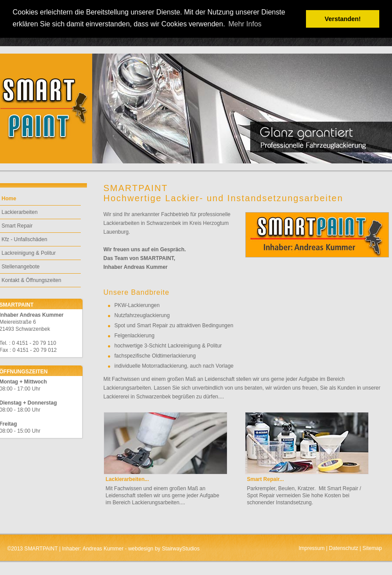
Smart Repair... (266, 479)
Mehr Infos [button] (245, 24)
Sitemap (372, 548)
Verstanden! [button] (343, 19)
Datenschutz (343, 548)
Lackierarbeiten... (128, 479)
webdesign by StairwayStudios (164, 549)
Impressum (311, 548)
